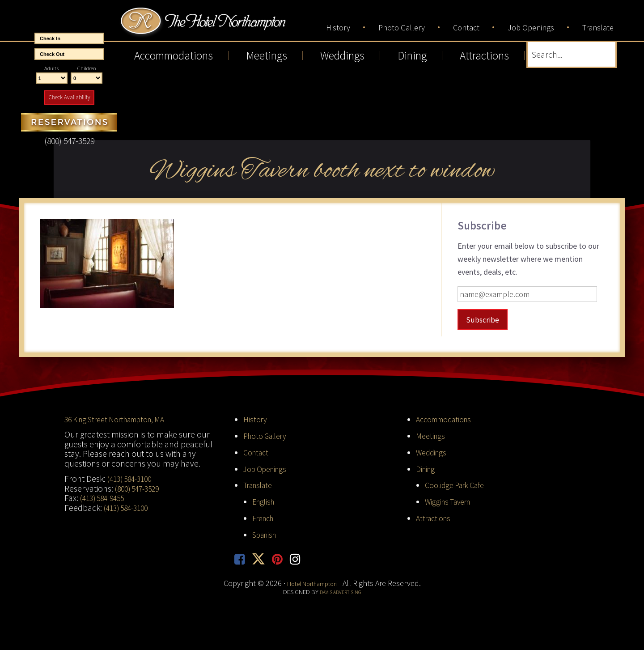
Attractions (435, 517)
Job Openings (268, 468)
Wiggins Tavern (451, 501)
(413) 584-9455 (105, 497)
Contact (258, 451)
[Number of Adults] (52, 78)
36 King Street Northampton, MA (123, 419)
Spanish (267, 534)
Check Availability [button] (69, 97)
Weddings (433, 451)
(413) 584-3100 (132, 478)
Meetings (432, 435)
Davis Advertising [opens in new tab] (341, 593)
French (265, 517)
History (256, 419)
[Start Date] (69, 38)
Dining (427, 468)
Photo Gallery (269, 435)
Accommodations (448, 419)
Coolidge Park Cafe (459, 484)
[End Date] (69, 54)
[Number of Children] (87, 78)
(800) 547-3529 (140, 488)
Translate (261, 484)
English (265, 501)
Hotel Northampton (234, 28)
